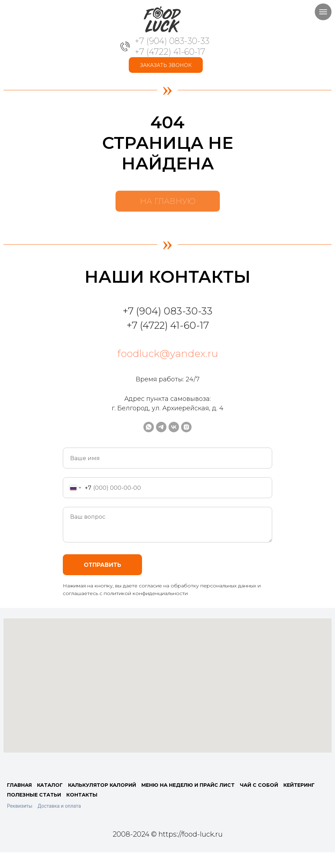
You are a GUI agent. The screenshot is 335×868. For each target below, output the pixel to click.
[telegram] (161, 427)
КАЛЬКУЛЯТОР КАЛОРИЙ (102, 785)
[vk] (174, 427)
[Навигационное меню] (323, 12)
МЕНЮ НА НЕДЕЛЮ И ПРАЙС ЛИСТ (188, 785)
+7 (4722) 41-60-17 (170, 52)
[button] (166, 65)
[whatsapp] (149, 427)
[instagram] (186, 427)
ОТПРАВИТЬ (102, 565)
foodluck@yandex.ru (168, 353)
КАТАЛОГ (50, 785)
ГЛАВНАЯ (19, 785)
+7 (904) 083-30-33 (172, 41)
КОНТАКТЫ (82, 795)
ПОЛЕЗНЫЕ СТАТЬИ (34, 795)
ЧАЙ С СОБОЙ (259, 785)
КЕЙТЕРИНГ (299, 785)
